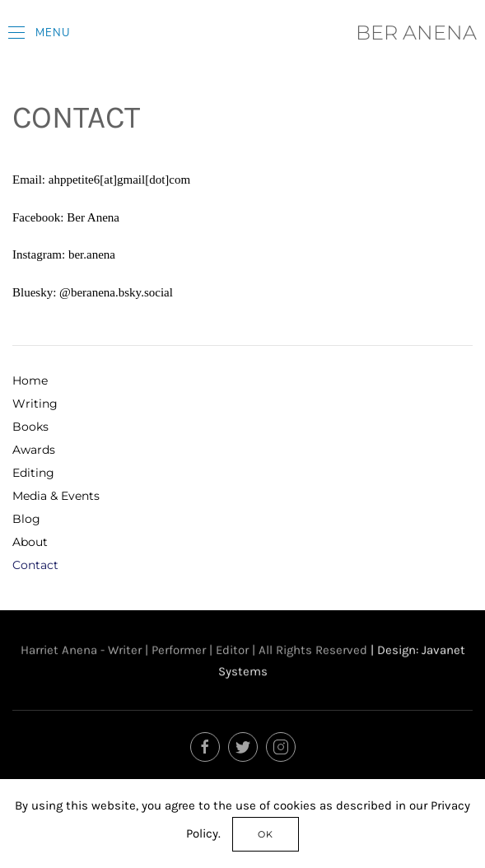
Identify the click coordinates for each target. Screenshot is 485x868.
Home (30, 380)
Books (30, 427)
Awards (34, 450)
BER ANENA (416, 33)
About (30, 542)
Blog (26, 519)
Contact (35, 565)
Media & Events (56, 496)
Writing (35, 404)
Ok (266, 834)
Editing (33, 473)
